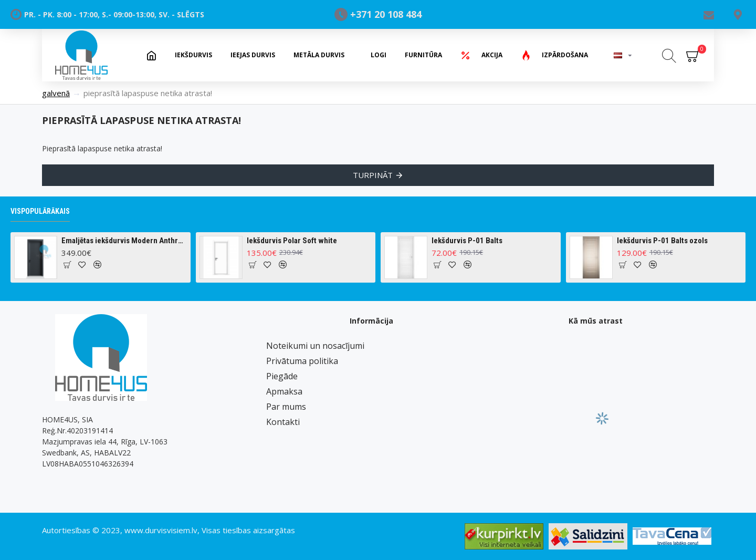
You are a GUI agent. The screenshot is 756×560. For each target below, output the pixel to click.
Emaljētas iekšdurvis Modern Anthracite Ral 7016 (124, 241)
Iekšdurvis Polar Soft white (292, 241)
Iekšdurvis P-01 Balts (467, 241)
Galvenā (56, 93)
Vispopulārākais (40, 211)
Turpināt (373, 175)
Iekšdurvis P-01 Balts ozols (662, 241)
